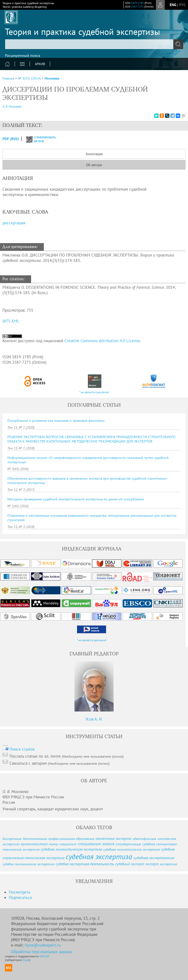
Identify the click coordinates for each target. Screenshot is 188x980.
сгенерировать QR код (38, 139)
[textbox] (94, 44)
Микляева (52, 78)
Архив (40, 64)
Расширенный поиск (23, 55)
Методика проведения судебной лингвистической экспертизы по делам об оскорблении (76, 499)
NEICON (44, 956)
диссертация (14, 223)
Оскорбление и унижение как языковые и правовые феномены (56, 421)
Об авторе (94, 165)
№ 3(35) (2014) (29, 78)
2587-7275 (137, 7)
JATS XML (11, 321)
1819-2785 (137, 3)
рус (182, 5)
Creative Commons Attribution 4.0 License (102, 341)
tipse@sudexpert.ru (43, 945)
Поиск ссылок (22, 749)
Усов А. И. (94, 719)
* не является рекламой (94, 392)
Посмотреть (20, 892)
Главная (8, 78)
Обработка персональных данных (42, 952)
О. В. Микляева (12, 107)
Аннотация (94, 154)
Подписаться (20, 897)
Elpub (26, 960)
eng (173, 5)
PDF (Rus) (11, 139)
